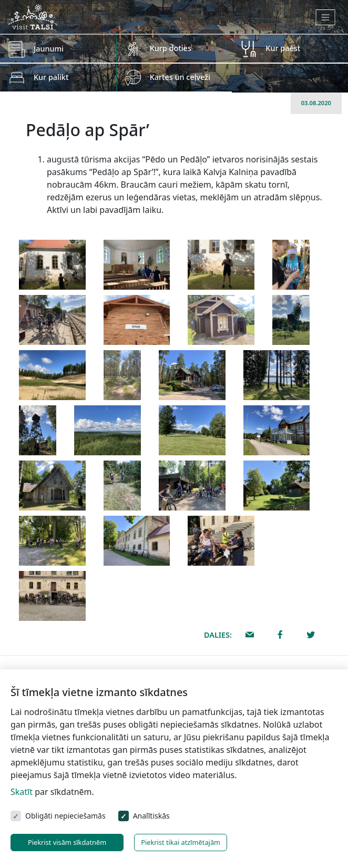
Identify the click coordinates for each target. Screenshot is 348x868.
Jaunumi (49, 49)
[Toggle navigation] (326, 17)
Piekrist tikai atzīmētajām (181, 842)
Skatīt (22, 792)
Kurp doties (171, 48)
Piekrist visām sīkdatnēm (67, 842)
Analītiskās (151, 816)
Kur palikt (51, 77)
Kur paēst (283, 48)
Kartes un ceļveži (180, 77)
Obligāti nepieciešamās (65, 816)
